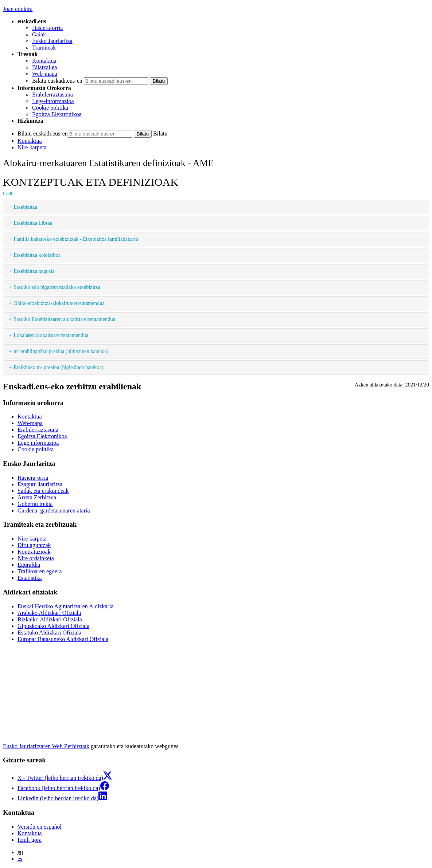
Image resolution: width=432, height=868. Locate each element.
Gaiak (39, 34)
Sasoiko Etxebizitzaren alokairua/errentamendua (64, 319)
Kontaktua (44, 61)
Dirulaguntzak (34, 545)
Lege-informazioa (53, 101)
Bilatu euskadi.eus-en (57, 81)
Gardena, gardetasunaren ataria (54, 510)
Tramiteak (44, 48)
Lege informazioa (38, 443)
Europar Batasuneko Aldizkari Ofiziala (63, 639)
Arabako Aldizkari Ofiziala (49, 613)
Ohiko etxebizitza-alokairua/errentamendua (59, 303)
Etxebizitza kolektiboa (37, 255)
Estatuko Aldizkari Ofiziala (49, 633)
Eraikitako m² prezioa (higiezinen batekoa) (58, 367)
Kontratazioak (34, 552)
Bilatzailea (44, 67)
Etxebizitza (25, 207)
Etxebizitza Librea (33, 223)
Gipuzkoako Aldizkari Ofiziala (53, 626)
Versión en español (40, 827)
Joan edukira (18, 9)
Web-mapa (45, 74)
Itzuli (7, 194)
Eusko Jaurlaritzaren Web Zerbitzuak (46, 746)
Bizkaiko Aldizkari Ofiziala (50, 619)
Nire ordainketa (36, 558)
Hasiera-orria (47, 28)
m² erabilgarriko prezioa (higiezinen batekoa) (61, 351)
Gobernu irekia (35, 504)
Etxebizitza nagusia (34, 271)
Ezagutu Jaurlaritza (40, 484)
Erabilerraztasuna (52, 95)
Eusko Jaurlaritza (52, 41)
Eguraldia (29, 565)
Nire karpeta (32, 147)
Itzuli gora (30, 840)
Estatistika (30, 578)
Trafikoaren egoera (40, 571)
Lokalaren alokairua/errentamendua (51, 335)
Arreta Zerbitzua (37, 497)
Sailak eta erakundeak (43, 491)
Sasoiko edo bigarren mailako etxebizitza (57, 287)
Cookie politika (50, 108)
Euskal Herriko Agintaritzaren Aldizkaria (65, 606)
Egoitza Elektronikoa (57, 114)
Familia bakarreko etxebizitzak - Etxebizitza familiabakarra (76, 239)
